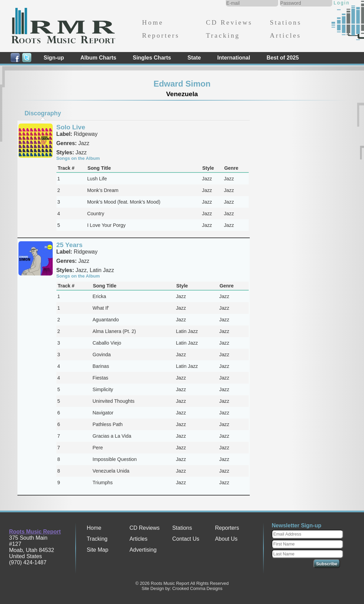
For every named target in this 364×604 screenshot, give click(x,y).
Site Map (97, 550)
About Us (226, 539)
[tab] (43, 113)
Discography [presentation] (43, 113)
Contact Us (186, 539)
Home (153, 22)
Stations (286, 22)
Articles (285, 35)
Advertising (143, 550)
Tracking (223, 35)
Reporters (161, 35)
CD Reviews (229, 22)
